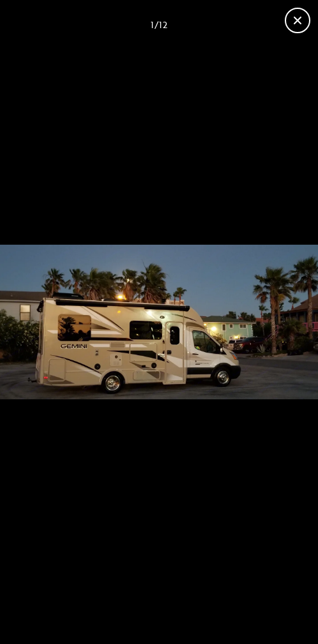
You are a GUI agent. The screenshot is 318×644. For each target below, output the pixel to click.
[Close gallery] (298, 20)
